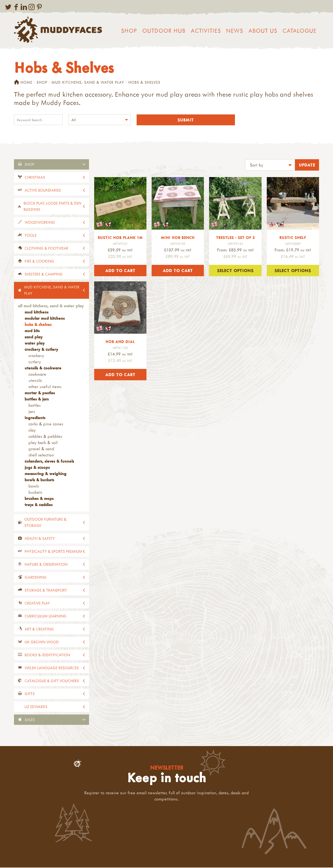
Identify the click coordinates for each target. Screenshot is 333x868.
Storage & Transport (46, 591)
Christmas (35, 178)
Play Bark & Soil (43, 443)
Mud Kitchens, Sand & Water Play (88, 82)
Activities (206, 31)
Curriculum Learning (46, 617)
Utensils (35, 381)
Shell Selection (41, 455)
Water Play (35, 344)
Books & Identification (47, 655)
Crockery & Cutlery (41, 350)
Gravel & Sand (41, 449)
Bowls (34, 486)
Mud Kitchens (36, 312)
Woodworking (40, 223)
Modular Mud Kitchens (45, 319)
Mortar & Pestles (40, 393)
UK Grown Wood (42, 642)
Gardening (36, 578)
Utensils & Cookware (43, 368)
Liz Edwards (36, 707)
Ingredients (35, 418)
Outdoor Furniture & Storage (45, 523)
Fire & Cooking (39, 262)
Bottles (35, 406)
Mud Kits (32, 331)
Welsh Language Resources (52, 668)
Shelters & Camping (44, 275)
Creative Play (37, 604)
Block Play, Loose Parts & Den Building (52, 207)
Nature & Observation (46, 565)
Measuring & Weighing (46, 474)
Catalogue (299, 31)
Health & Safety (40, 539)
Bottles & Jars (37, 399)
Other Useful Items (45, 387)
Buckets (35, 493)
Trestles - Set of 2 (235, 238)
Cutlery (35, 362)
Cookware (37, 375)
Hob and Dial (120, 342)
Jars (32, 412)
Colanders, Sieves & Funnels (49, 462)
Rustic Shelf (293, 238)
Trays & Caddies (39, 505)
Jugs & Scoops (37, 468)
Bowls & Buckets (39, 480)
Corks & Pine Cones (46, 424)
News (235, 31)
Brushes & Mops (39, 499)
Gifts (30, 694)
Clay (32, 431)
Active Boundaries (43, 191)
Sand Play (34, 337)
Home (23, 82)
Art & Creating (39, 629)
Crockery (36, 356)
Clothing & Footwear (46, 249)
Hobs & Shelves (38, 325)
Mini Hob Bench (178, 238)
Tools (31, 236)
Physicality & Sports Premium (53, 552)
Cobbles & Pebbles (45, 437)
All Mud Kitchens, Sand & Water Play (51, 306)
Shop (129, 31)
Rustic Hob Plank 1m (120, 238)
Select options (235, 271)
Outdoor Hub (164, 31)
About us (263, 31)
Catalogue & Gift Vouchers (52, 681)
